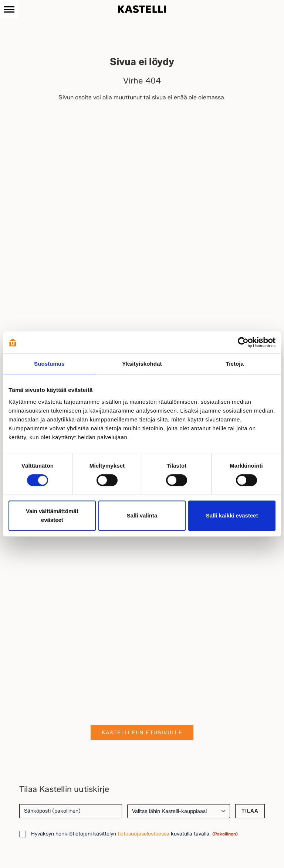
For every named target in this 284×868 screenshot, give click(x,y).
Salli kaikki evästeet (232, 515)
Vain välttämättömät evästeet (52, 515)
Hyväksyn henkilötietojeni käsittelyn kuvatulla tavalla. (134, 834)
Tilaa (250, 811)
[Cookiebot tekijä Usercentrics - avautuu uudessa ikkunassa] (243, 342)
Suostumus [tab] (49, 364)
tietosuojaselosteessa (143, 834)
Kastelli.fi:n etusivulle (142, 733)
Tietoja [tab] (235, 364)
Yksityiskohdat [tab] (142, 364)
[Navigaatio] (9, 9)
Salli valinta (142, 515)
